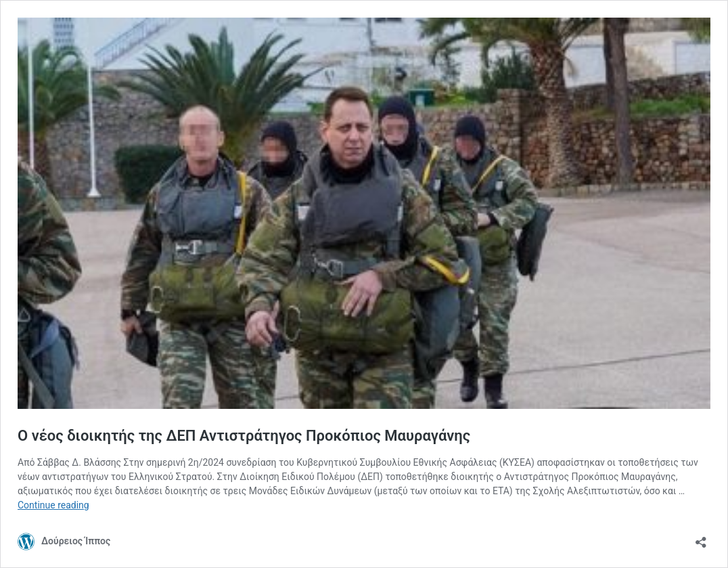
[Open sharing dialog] (701, 538)
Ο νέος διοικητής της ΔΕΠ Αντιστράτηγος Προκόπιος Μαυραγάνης (244, 436)
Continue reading (53, 505)
